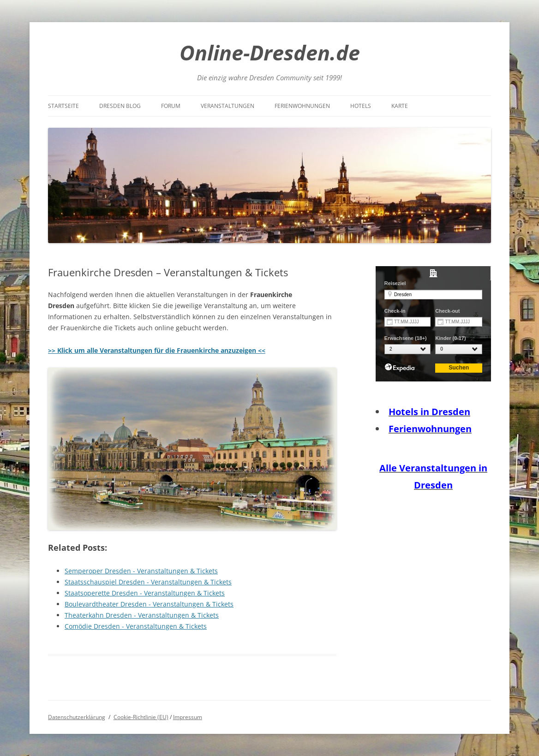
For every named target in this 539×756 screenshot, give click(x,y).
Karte (400, 106)
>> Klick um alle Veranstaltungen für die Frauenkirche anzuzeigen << (157, 350)
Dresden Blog (120, 106)
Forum (171, 106)
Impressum (188, 717)
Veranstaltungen (228, 106)
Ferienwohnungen (302, 106)
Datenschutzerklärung (77, 717)
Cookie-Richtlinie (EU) (141, 717)
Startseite (63, 106)
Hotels (361, 106)
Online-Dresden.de (270, 52)
